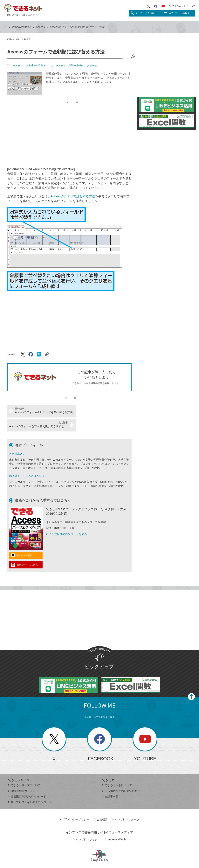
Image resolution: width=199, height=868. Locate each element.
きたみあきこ (17, 440)
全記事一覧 (110, 783)
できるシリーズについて (24, 771)
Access (40, 27)
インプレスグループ (126, 805)
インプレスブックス (87, 825)
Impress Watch (115, 825)
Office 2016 (76, 65)
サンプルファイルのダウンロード (30, 788)
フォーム (92, 65)
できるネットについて (182, 6)
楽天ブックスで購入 (27, 551)
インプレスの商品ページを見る (66, 520)
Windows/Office (21, 27)
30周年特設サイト (21, 777)
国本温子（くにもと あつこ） (27, 462)
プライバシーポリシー (75, 805)
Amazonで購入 (25, 541)
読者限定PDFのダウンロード (27, 783)
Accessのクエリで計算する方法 (73, 196)
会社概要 (101, 805)
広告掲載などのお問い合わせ (121, 777)
